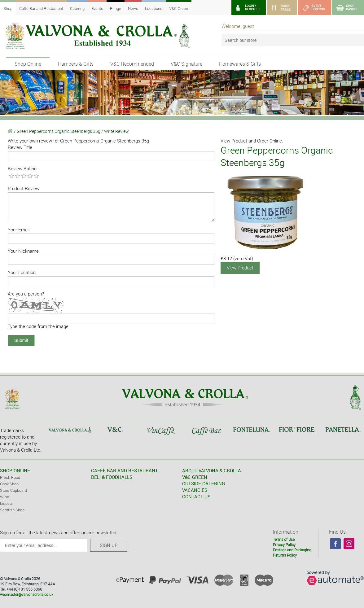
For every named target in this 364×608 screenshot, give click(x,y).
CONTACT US (196, 496)
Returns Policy (285, 555)
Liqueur (7, 503)
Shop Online (28, 64)
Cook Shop (9, 484)
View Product (240, 268)
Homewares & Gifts (240, 64)
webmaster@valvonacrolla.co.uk (27, 594)
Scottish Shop (12, 510)
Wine (4, 497)
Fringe (116, 8)
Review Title (20, 147)
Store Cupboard (13, 490)
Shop (8, 8)
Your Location (22, 272)
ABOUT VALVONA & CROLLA (212, 470)
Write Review (116, 131)
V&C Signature (186, 64)
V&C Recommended (132, 64)
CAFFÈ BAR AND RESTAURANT (125, 470)
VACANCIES (195, 490)
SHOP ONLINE (15, 470)
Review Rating (22, 168)
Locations (154, 8)
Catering (77, 8)
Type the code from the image (38, 326)
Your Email (19, 230)
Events (97, 8)
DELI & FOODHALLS (112, 477)
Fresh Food (10, 477)
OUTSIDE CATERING (204, 483)
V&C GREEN (195, 477)
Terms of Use (284, 539)
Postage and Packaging (292, 550)
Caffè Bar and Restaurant (41, 8)
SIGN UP (109, 545)
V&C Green (179, 8)
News (133, 8)
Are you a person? (26, 294)
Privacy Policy (284, 545)
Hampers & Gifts (76, 64)
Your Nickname (23, 251)
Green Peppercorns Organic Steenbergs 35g (59, 131)
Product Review (24, 188)
